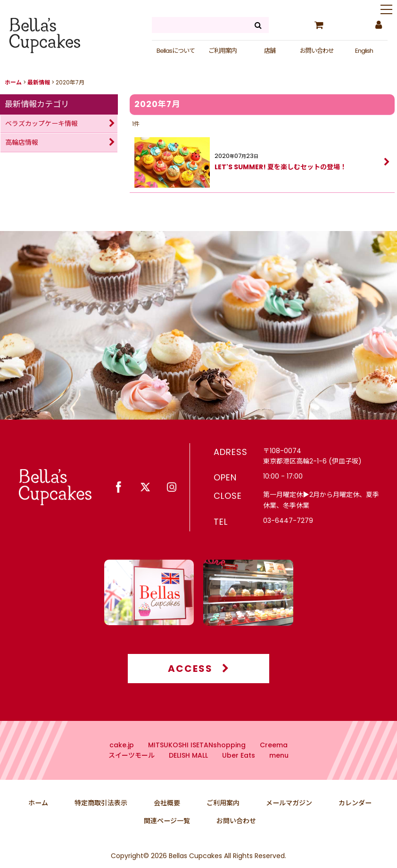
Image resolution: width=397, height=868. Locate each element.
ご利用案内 (223, 51)
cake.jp (122, 759)
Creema (274, 759)
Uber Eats (239, 769)
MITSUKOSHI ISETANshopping (197, 759)
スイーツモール (132, 769)
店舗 (270, 51)
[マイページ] (378, 25)
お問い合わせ (317, 51)
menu (279, 769)
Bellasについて (176, 51)
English (364, 51)
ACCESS (199, 682)
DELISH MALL (188, 769)
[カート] (319, 25)
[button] (386, 11)
